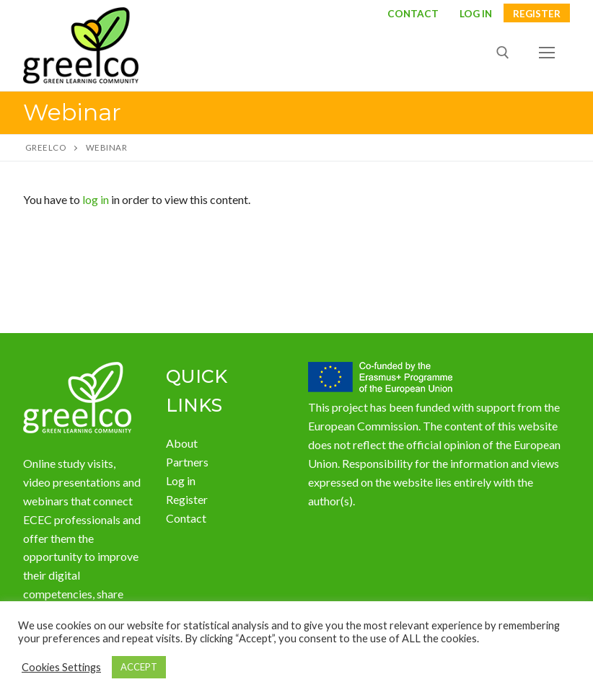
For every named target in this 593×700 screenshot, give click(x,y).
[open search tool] (503, 53)
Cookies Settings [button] (61, 667)
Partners (187, 462)
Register (537, 14)
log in (96, 199)
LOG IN (476, 14)
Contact (413, 14)
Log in (181, 480)
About (182, 443)
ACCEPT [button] (139, 667)
